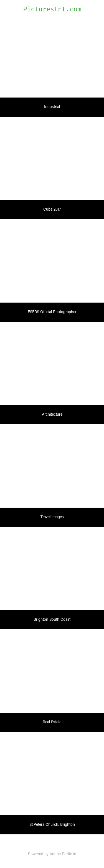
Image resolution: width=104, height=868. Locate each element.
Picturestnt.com (52, 10)
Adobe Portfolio (63, 854)
